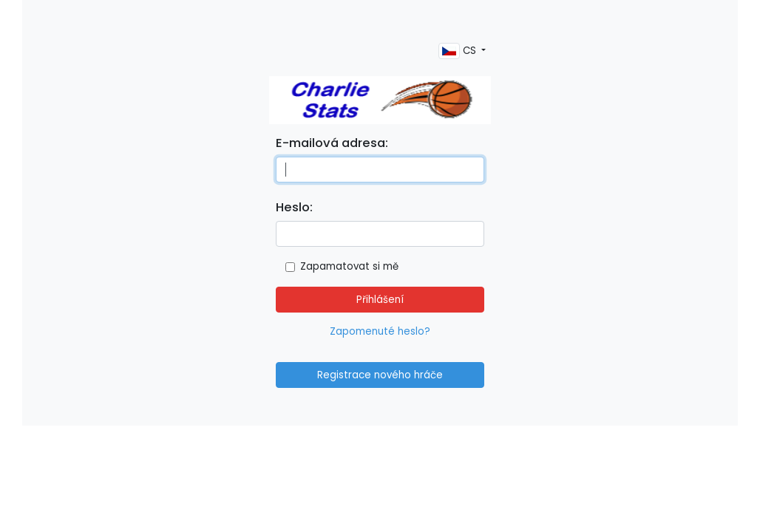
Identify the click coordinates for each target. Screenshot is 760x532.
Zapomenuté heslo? (380, 331)
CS (459, 51)
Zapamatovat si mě (349, 266)
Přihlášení (380, 300)
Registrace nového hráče (380, 375)
